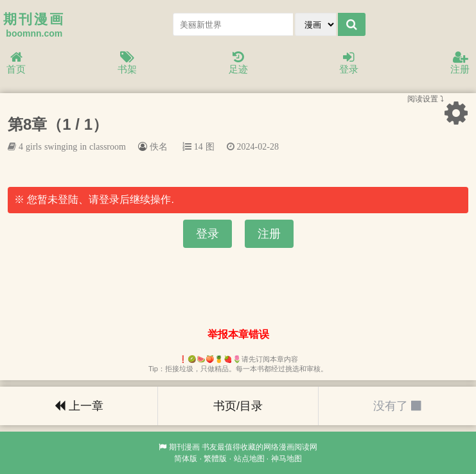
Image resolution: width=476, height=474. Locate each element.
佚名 (159, 146)
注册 (460, 63)
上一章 (79, 406)
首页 (16, 63)
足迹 (238, 63)
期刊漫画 (184, 447)
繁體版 (215, 459)
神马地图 (286, 459)
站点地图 (249, 459)
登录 (349, 63)
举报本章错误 (238, 334)
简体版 (186, 459)
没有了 (397, 406)
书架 (127, 63)
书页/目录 (238, 406)
